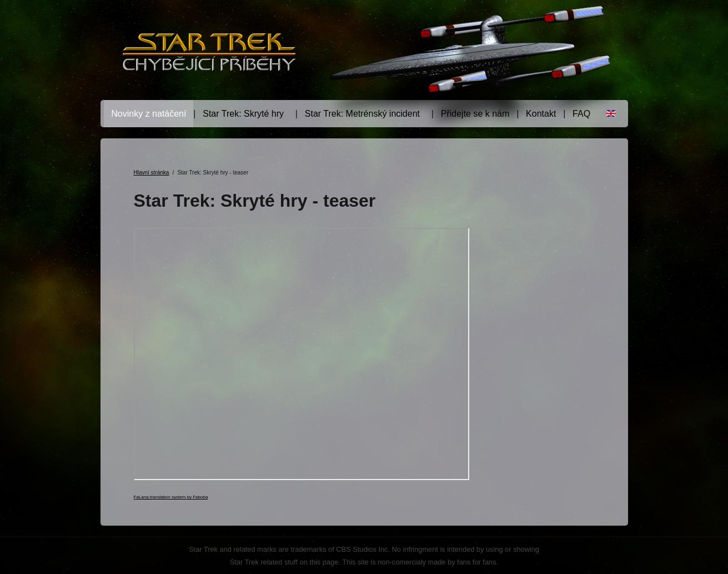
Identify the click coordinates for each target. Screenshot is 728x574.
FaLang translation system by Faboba (171, 497)
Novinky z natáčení (149, 114)
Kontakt (541, 114)
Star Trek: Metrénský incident (362, 114)
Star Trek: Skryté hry (243, 114)
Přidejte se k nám (475, 114)
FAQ (581, 114)
